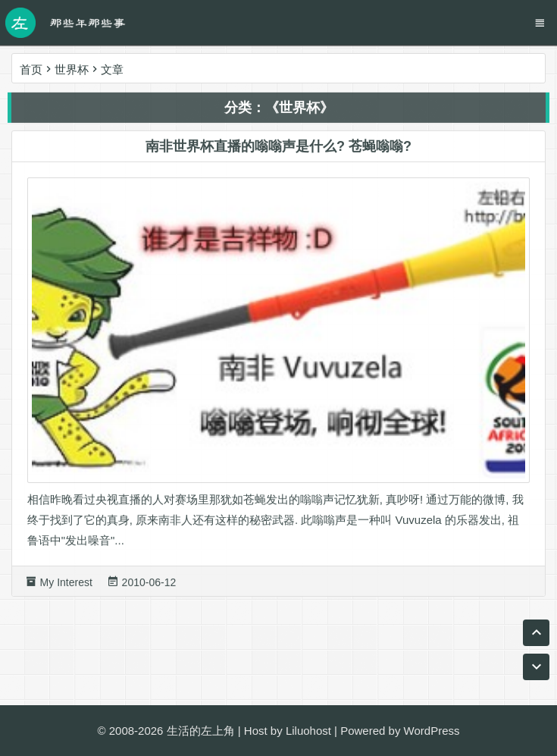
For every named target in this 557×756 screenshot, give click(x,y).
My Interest (66, 585)
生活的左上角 (201, 731)
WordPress (432, 731)
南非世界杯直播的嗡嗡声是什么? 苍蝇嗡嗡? (278, 149)
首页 (31, 69)
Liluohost (308, 731)
